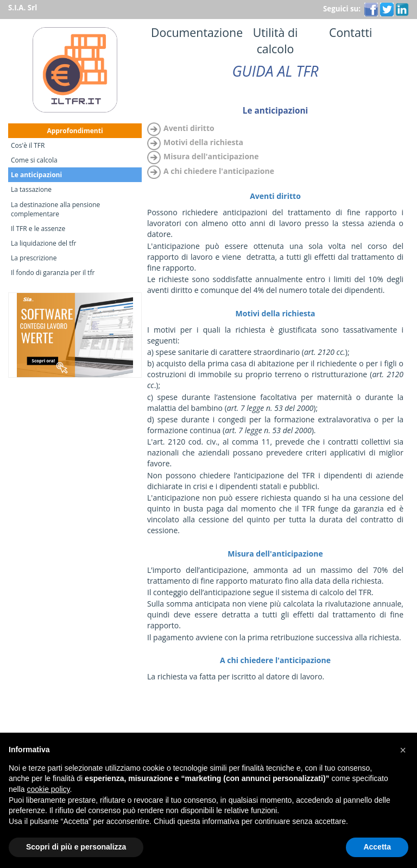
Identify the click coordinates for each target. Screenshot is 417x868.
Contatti (342, 32)
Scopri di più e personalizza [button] (76, 847)
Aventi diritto (189, 128)
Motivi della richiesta (203, 142)
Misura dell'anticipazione (211, 157)
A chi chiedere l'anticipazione (219, 171)
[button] (403, 750)
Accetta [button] (377, 847)
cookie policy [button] (48, 789)
